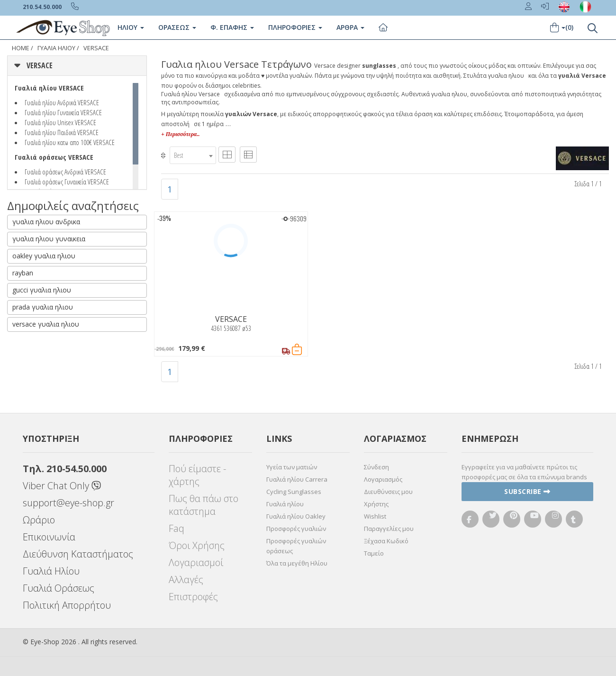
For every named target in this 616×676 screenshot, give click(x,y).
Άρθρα (350, 27)
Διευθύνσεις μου (388, 492)
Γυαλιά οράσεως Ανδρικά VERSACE (65, 172)
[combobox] (193, 155)
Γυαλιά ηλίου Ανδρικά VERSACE (62, 102)
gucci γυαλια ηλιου (42, 290)
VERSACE (96, 48)
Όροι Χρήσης (197, 545)
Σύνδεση (376, 467)
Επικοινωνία (49, 537)
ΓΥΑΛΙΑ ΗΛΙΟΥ (56, 48)
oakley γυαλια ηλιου (44, 256)
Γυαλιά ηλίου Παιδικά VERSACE (62, 132)
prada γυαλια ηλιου (43, 307)
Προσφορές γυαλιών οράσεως (296, 546)
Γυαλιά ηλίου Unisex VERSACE (60, 122)
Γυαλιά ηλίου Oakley (296, 516)
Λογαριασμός (383, 479)
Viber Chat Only (62, 486)
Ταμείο (374, 553)
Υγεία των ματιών (292, 467)
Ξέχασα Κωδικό (386, 541)
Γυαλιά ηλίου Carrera (297, 479)
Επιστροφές (193, 597)
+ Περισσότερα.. (180, 134)
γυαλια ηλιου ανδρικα (46, 222)
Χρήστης (376, 504)
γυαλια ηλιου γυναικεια (49, 239)
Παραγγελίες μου (389, 529)
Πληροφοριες (295, 27)
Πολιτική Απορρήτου (67, 605)
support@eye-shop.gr (68, 503)
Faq (177, 528)
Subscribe (527, 491)
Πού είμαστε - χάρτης (197, 475)
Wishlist (375, 516)
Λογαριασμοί (196, 562)
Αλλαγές (186, 580)
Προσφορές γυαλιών (296, 529)
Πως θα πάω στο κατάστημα (204, 505)
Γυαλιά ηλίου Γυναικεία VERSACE (63, 112)
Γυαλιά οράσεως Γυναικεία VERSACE (67, 182)
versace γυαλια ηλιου (46, 324)
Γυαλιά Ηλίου (51, 571)
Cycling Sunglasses (294, 492)
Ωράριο (39, 520)
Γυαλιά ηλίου (285, 504)
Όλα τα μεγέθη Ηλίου (297, 563)
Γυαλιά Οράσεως (59, 588)
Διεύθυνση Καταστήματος (78, 554)
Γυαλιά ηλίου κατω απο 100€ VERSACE (70, 142)
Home (21, 48)
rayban (23, 273)
